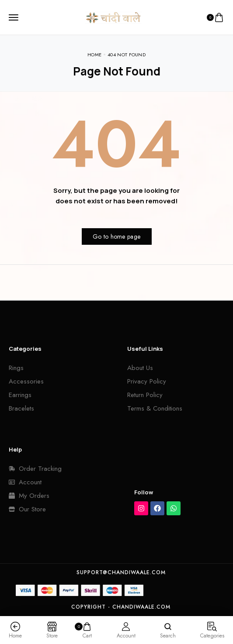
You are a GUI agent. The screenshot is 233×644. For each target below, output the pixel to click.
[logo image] (113, 17)
